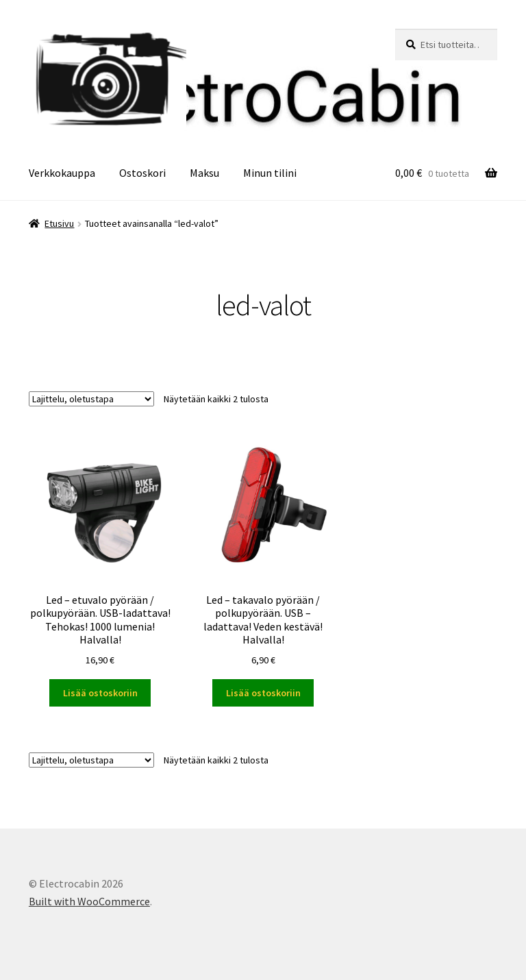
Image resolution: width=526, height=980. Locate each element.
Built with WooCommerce (89, 901)
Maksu (204, 173)
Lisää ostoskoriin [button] (100, 693)
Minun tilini (270, 173)
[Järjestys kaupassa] (91, 399)
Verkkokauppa (62, 173)
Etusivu (59, 223)
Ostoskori (142, 173)
